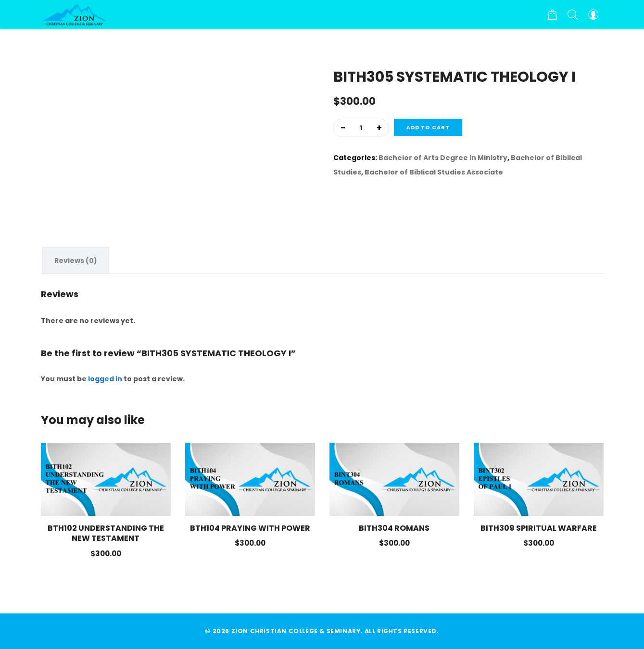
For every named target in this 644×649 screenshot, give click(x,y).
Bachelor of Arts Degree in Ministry (443, 158)
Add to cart (428, 127)
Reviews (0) (76, 261)
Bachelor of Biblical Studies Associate (434, 172)
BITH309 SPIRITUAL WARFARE (539, 528)
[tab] (76, 261)
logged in (105, 379)
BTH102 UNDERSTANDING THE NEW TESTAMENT (106, 533)
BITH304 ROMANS (394, 528)
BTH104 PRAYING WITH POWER (250, 528)
